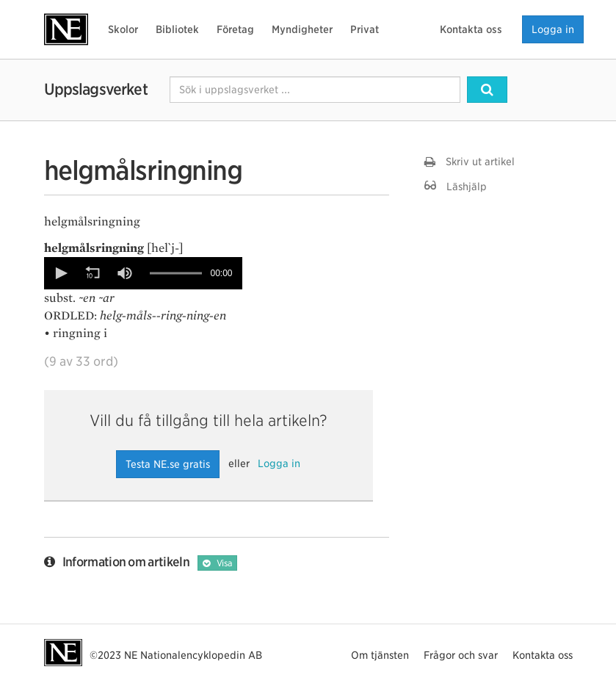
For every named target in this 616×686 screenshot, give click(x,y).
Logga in (553, 29)
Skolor (123, 29)
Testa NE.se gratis (168, 464)
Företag (235, 29)
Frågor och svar (461, 655)
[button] (60, 273)
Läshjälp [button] (456, 186)
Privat (365, 29)
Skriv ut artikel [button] (470, 162)
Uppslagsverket (96, 89)
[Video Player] (143, 273)
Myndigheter (302, 29)
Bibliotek (177, 29)
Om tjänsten (380, 655)
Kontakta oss (471, 29)
